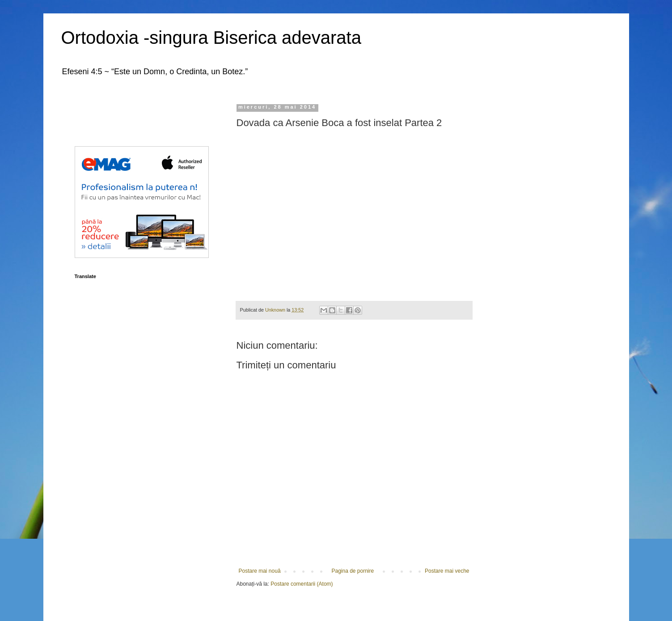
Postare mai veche (447, 571)
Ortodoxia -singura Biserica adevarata (211, 38)
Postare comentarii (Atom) (302, 584)
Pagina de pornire (353, 571)
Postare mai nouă (260, 571)
